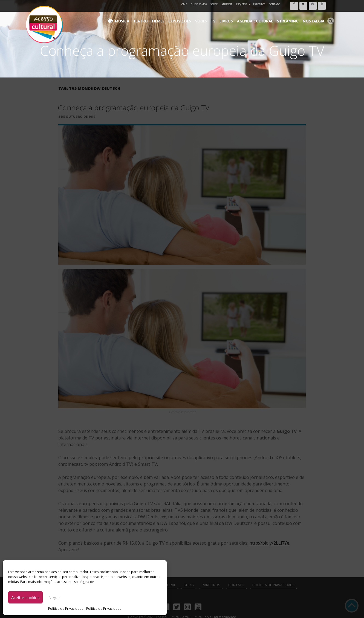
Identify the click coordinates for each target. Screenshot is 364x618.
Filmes (180, 17)
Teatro (165, 17)
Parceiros (259, 4)
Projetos (243, 4)
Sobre (214, 4)
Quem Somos (199, 4)
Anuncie (227, 4)
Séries (218, 17)
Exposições (199, 17)
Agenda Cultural (264, 17)
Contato (275, 4)
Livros (239, 17)
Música (149, 17)
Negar (54, 597)
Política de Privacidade (66, 609)
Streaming (293, 17)
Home (183, 4)
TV (228, 17)
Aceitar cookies (25, 597)
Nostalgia (315, 17)
